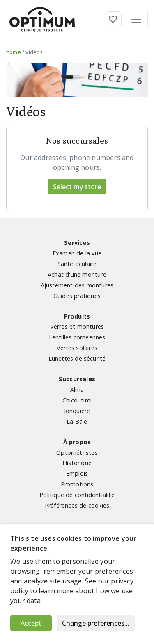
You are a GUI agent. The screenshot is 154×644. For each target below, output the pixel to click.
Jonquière (77, 411)
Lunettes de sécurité (77, 358)
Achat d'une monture (77, 275)
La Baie (77, 421)
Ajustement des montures (77, 285)
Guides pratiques (77, 296)
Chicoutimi (77, 400)
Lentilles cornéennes (77, 337)
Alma (77, 390)
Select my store (77, 187)
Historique (77, 463)
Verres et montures (77, 327)
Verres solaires (77, 348)
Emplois (77, 473)
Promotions (77, 484)
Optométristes (77, 453)
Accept (31, 623)
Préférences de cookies (77, 505)
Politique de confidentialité (77, 495)
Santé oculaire (77, 264)
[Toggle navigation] (136, 19)
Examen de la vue (77, 253)
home (14, 52)
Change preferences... (96, 623)
